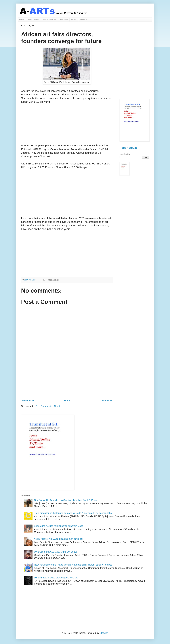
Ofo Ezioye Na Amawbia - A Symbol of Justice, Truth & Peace (66, 500)
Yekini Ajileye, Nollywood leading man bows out (59, 539)
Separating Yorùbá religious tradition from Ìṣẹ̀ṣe (59, 526)
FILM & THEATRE (49, 20)
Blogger (104, 633)
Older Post (106, 400)
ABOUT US (84, 20)
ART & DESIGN (33, 20)
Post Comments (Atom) (48, 406)
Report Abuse (128, 148)
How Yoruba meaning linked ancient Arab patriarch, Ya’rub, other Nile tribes (73, 565)
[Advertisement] (67, 127)
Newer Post (28, 400)
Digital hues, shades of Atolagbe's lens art (56, 578)
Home (67, 400)
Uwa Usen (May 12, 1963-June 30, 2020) (55, 552)
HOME (22, 20)
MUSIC (74, 20)
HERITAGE (64, 20)
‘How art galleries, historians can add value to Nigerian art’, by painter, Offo (73, 513)
